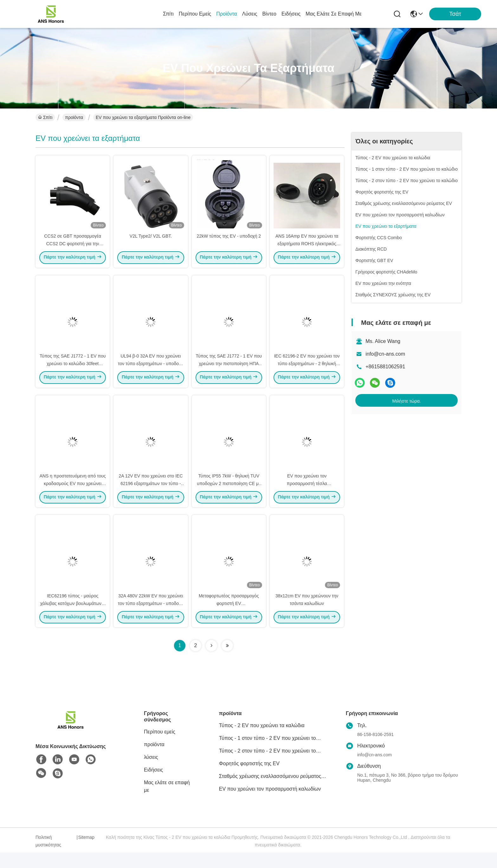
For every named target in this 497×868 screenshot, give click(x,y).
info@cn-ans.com (385, 354)
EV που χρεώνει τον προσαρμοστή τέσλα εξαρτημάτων (307, 495)
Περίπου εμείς (195, 14)
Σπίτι (168, 14)
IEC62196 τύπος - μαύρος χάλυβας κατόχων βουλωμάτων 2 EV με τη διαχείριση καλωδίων (73, 619)
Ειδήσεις (291, 14)
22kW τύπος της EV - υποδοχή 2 (229, 240)
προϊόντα (226, 14)
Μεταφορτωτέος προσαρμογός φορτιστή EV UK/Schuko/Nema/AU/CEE (229, 619)
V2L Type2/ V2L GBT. (151, 240)
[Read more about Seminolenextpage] (211, 661)
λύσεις (250, 14)
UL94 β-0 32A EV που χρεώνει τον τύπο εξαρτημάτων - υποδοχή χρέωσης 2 (151, 371)
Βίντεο (269, 14)
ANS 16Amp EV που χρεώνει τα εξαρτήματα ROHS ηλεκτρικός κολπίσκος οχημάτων (307, 247)
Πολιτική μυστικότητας (48, 857)
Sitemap (86, 853)
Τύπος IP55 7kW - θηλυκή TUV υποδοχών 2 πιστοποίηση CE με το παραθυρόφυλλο (229, 495)
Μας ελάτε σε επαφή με (334, 14)
